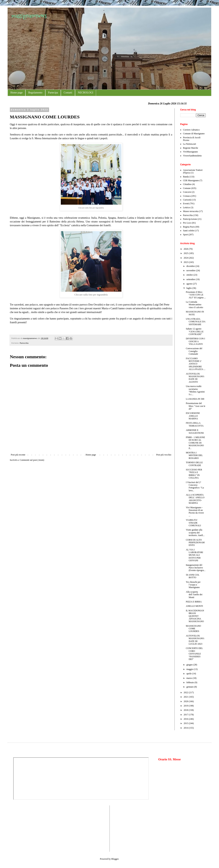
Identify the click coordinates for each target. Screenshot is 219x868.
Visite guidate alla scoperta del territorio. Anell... (195, 533)
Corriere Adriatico (191, 130)
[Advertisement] (25, 828)
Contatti (68, 93)
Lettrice (187, 207)
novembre (191, 270)
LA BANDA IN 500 (195, 399)
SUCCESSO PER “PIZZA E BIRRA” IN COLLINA (194, 474)
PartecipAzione (190, 219)
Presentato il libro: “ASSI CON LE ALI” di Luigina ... (196, 295)
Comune (187, 188)
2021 (186, 697)
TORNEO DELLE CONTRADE (194, 464)
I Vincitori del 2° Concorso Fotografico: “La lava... (195, 486)
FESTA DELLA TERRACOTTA (195, 424)
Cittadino (187, 184)
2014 (186, 728)
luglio (189, 288)
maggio (190, 669)
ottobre (190, 275)
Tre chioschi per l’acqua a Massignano (193, 585)
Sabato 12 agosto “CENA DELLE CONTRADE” (195, 331)
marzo (190, 678)
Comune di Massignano (194, 134)
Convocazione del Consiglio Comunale (194, 351)
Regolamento (35, 93)
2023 (186, 262)
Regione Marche (191, 148)
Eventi (186, 204)
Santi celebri (189, 231)
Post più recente (18, 455)
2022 (186, 692)
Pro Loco (187, 223)
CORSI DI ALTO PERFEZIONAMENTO (195, 543)
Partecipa (53, 93)
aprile (189, 674)
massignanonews (29, 16)
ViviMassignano (190, 152)
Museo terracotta (191, 211)
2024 (186, 258)
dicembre (191, 266)
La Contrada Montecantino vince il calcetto (194, 305)
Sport (185, 235)
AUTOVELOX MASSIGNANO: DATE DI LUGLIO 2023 (195, 640)
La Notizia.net (190, 144)
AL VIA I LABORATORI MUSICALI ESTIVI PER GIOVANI (194, 555)
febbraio (190, 682)
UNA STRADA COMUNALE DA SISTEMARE (196, 322)
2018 (186, 710)
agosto (190, 284)
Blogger (115, 859)
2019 (186, 706)
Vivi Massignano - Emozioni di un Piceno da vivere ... (195, 512)
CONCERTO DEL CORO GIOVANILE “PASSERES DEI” (194, 654)
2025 (186, 253)
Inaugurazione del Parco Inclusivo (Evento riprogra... (196, 568)
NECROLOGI (86, 93)
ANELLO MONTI (194, 606)
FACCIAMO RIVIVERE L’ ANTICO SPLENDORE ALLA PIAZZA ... (196, 364)
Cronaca (187, 196)
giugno (190, 665)
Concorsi (187, 192)
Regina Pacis (189, 227)
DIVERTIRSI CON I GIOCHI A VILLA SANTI (195, 341)
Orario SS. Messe (169, 759)
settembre (191, 279)
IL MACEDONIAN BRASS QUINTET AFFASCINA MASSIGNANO (195, 616)
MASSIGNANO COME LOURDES (193, 629)
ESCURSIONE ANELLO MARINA (193, 416)
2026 (186, 249)
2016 (186, 719)
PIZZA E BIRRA (194, 602)
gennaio (190, 687)
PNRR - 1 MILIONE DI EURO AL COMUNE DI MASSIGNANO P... (195, 443)
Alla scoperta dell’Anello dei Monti (194, 595)
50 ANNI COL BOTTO (193, 576)
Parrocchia (24, 343)
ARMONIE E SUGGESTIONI (195, 431)
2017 (186, 715)
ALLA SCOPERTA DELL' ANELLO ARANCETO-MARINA (195, 499)
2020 (186, 701)
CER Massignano (191, 180)
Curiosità (187, 200)
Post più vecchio (164, 455)
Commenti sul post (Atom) (32, 460)
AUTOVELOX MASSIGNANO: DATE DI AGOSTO (195, 378)
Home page (16, 93)
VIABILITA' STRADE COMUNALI (193, 523)
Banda (186, 177)
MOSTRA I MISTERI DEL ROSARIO (194, 455)
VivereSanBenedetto (192, 156)
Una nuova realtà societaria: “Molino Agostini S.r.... (195, 390)
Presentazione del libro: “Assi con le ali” (196, 406)
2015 (186, 723)
